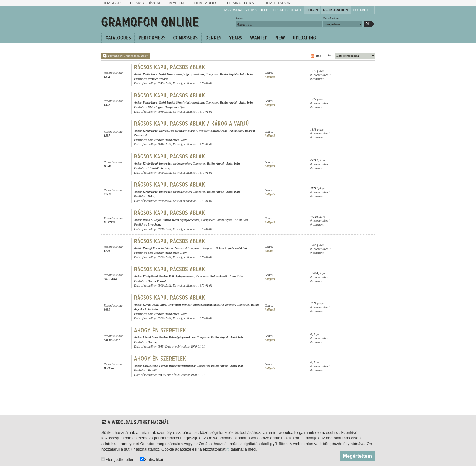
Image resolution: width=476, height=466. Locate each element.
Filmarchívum (145, 3)
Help (264, 10)
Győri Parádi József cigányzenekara (181, 74)
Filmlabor (205, 3)
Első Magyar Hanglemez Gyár (167, 107)
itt (228, 449)
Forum (277, 10)
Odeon (152, 342)
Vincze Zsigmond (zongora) (182, 248)
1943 (161, 347)
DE (370, 10)
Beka (151, 196)
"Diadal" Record (159, 168)
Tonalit (152, 370)
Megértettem (357, 456)
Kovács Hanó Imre (155, 305)
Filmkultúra (241, 3)
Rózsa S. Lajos (152, 220)
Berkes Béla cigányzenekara (177, 131)
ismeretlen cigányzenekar (175, 163)
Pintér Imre (150, 74)
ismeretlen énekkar (180, 305)
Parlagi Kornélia (153, 248)
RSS (227, 10)
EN (362, 10)
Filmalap (111, 3)
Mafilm (177, 3)
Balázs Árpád (228, 74)
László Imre (150, 337)
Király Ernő (150, 131)
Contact (293, 10)
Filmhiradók (277, 3)
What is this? (245, 10)
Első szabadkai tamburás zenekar (214, 305)
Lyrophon (154, 224)
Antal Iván (246, 74)
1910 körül (164, 173)
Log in (312, 10)
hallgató (270, 77)
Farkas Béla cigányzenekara (177, 337)
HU (355, 10)
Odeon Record (157, 281)
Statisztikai (151, 459)
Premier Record (158, 79)
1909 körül (164, 83)
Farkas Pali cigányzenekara (177, 276)
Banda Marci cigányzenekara (181, 220)
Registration (335, 10)
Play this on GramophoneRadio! (128, 56)
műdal (269, 251)
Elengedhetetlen (118, 459)
